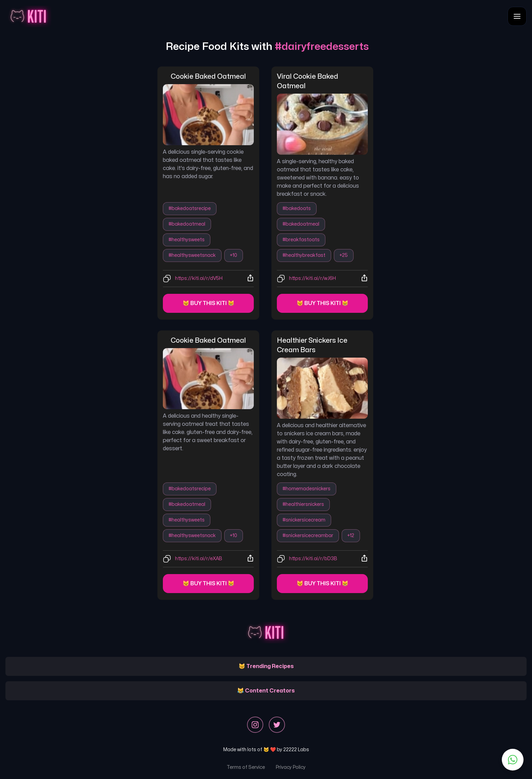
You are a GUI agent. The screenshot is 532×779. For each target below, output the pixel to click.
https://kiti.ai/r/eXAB (199, 559)
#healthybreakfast (304, 255)
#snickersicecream (304, 520)
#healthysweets (187, 240)
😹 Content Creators (266, 691)
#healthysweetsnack (192, 255)
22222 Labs (296, 750)
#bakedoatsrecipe (190, 208)
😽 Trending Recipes (266, 666)
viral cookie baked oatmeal (308, 81)
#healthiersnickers (303, 504)
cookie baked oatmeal (208, 77)
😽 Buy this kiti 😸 (208, 303)
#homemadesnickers (307, 489)
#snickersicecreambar (308, 536)
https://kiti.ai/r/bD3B (313, 559)
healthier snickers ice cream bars (313, 345)
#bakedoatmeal (187, 224)
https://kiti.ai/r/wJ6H (312, 278)
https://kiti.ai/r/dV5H (199, 278)
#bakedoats (297, 208)
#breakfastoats (301, 240)
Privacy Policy (291, 767)
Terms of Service (246, 767)
